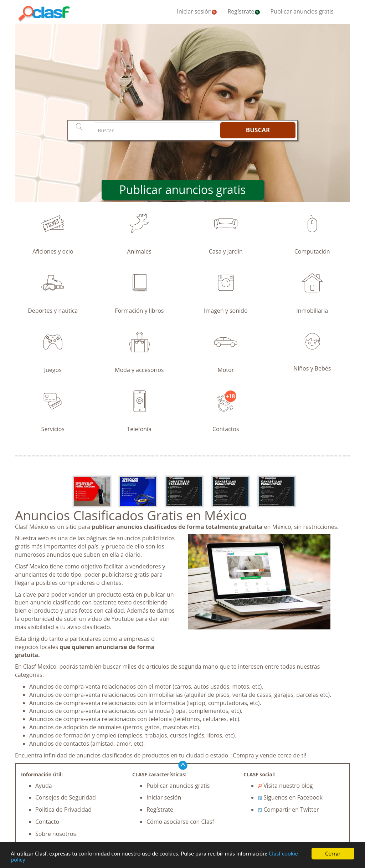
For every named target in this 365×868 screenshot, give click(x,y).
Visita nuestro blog (285, 786)
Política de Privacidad (63, 810)
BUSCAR (258, 130)
